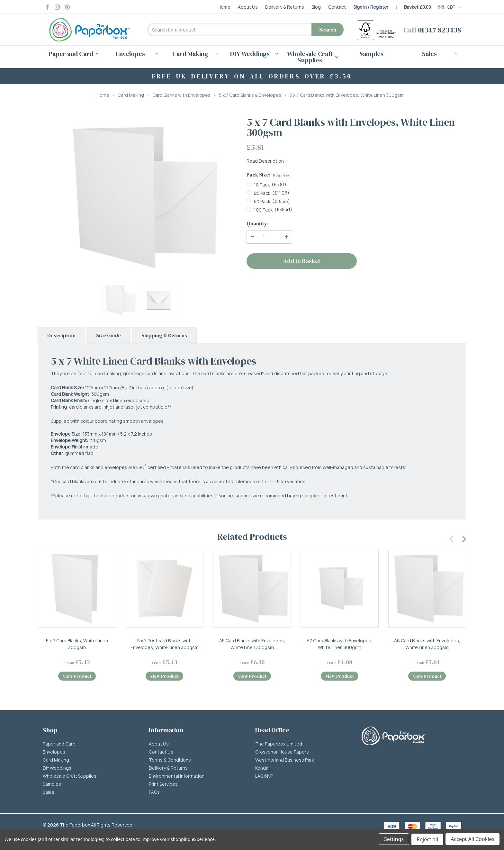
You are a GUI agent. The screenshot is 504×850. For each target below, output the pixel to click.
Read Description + (267, 161)
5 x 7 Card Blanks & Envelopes (250, 95)
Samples (371, 54)
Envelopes (54, 753)
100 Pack (263, 210)
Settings (393, 840)
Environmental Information (177, 777)
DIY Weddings (57, 769)
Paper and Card (59, 745)
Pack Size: (269, 175)
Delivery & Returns (168, 769)
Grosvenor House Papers (282, 753)
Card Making (131, 95)
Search (328, 30)
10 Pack (262, 185)
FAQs (154, 793)
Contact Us (161, 753)
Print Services (163, 785)
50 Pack (262, 201)
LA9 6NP (264, 777)
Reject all (427, 840)
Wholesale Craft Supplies (70, 777)
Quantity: (257, 223)
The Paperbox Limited (279, 745)
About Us (159, 745)
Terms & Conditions (170, 761)
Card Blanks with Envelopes (181, 95)
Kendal (262, 769)
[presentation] (452, 538)
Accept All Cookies (473, 840)
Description (61, 335)
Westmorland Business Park (285, 761)
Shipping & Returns (164, 335)
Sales (49, 793)
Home (103, 95)
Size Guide (108, 335)
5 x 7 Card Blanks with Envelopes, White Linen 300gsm (347, 95)
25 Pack (262, 193)
